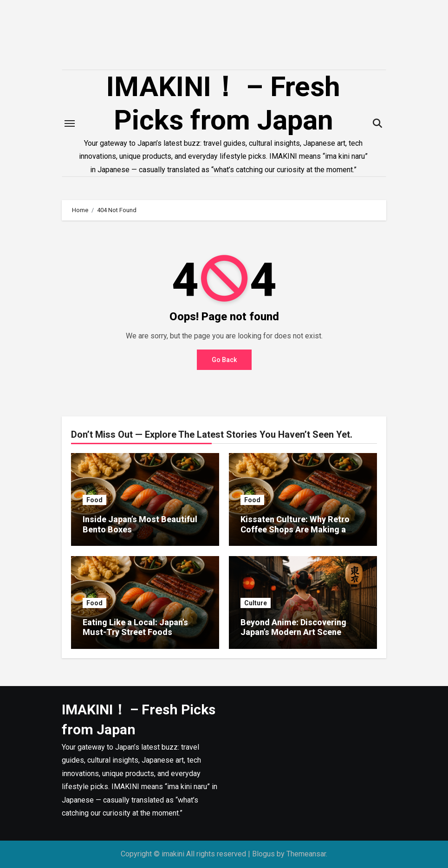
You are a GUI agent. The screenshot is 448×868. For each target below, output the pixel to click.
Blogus (263, 854)
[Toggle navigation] (70, 123)
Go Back (224, 360)
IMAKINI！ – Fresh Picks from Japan (223, 103)
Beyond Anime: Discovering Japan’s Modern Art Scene (293, 627)
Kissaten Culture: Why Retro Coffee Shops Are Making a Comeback (295, 529)
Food (94, 500)
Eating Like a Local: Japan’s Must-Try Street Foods (135, 627)
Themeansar (306, 854)
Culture (256, 603)
